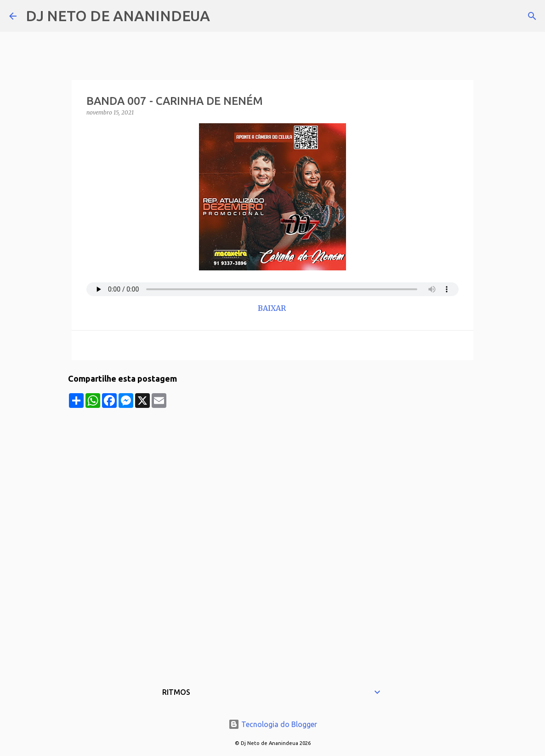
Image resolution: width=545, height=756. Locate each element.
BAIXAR (273, 308)
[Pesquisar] (223, 16)
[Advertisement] (272, 472)
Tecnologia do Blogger (273, 724)
